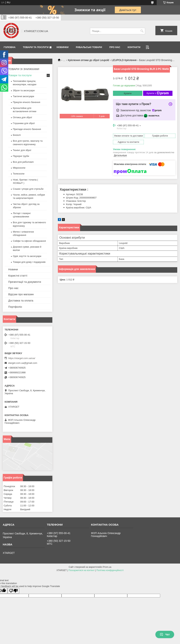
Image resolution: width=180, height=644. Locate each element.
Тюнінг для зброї (22, 150)
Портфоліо (15, 307)
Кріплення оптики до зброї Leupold (89, 60)
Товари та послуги (36, 47)
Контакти (134, 47)
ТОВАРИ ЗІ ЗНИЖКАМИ (24, 69)
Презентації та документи (25, 282)
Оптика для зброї (22, 117)
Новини (13, 269)
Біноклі (17, 135)
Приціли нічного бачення (27, 102)
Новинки (63, 47)
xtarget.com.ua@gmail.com (23, 363)
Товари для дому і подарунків (29, 262)
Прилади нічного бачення (27, 129)
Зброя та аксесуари (24, 90)
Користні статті (18, 276)
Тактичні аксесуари (23, 96)
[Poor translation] (13, 591)
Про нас (115, 47)
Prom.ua (107, 567)
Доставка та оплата (21, 300)
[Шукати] (142, 31)
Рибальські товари (89, 47)
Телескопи (19, 174)
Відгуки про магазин (21, 294)
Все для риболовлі (23, 162)
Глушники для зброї (24, 123)
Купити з (158, 93)
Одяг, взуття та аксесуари (27, 256)
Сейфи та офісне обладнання (29, 241)
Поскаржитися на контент (82, 570)
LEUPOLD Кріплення (124, 60)
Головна (10, 47)
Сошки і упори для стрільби (28, 189)
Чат (165, 634)
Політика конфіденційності (110, 570)
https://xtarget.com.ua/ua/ (22, 358)
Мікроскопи (19, 168)
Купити (128, 93)
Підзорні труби (21, 156)
